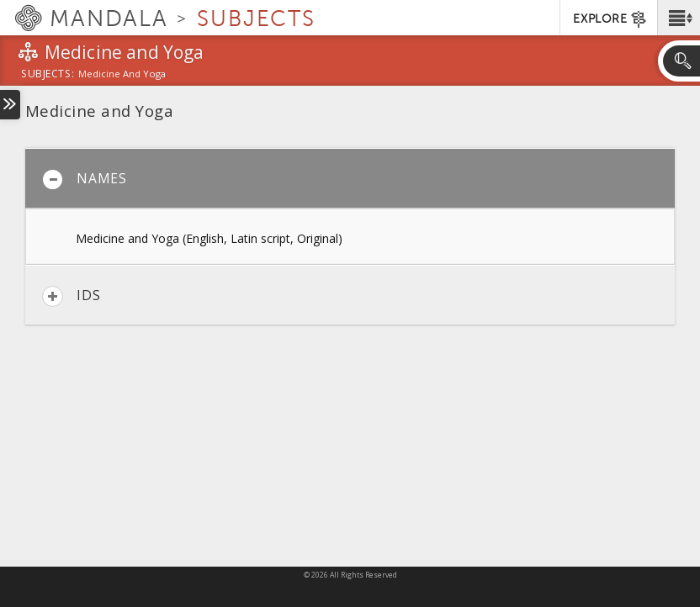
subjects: (48, 75)
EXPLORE (610, 19)
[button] (679, 18)
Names (85, 179)
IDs (71, 296)
